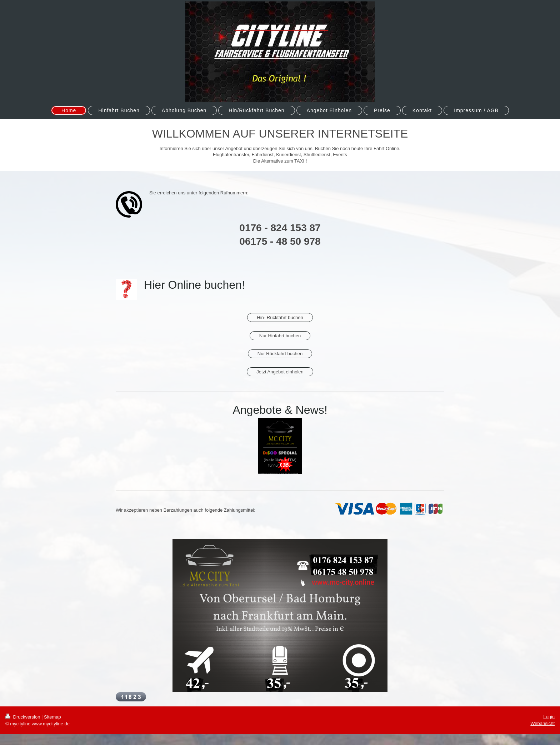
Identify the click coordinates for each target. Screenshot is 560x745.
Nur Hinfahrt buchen (280, 336)
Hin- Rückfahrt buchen (280, 317)
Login (549, 717)
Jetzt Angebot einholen (280, 372)
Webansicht (542, 723)
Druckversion (23, 717)
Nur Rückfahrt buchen (280, 354)
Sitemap (52, 717)
